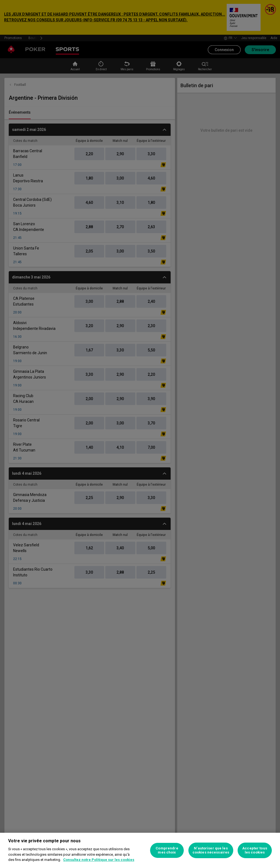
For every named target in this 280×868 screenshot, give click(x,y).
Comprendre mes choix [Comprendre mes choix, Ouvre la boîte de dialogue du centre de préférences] (167, 850)
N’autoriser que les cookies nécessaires (211, 850)
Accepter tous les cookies (255, 850)
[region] (140, 850)
